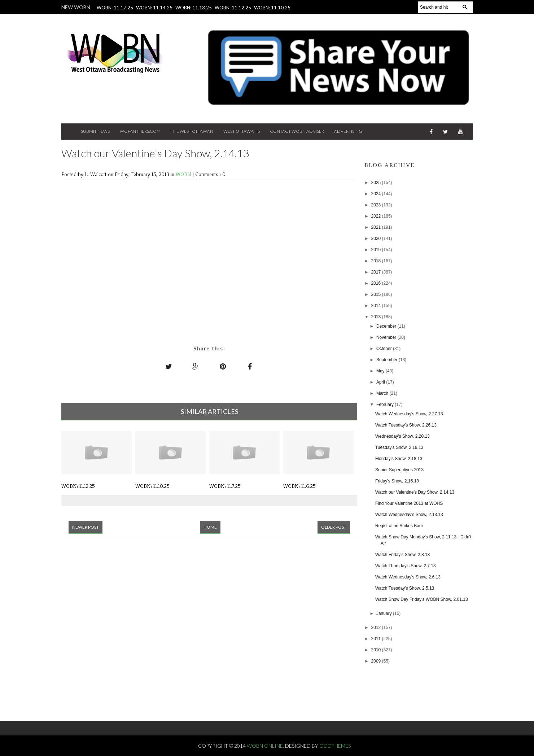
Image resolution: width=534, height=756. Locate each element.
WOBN (184, 174)
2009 (377, 661)
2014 (377, 306)
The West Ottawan (192, 131)
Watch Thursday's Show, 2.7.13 (406, 566)
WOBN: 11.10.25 (272, 8)
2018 (377, 261)
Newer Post (86, 527)
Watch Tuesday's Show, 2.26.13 (406, 425)
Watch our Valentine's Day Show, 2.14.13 (415, 492)
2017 (377, 272)
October (385, 349)
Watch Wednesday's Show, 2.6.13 (408, 577)
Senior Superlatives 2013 (399, 470)
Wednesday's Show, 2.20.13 (402, 436)
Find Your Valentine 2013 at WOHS (409, 503)
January (385, 613)
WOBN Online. (266, 746)
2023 (377, 205)
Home (210, 527)
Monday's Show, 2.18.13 (399, 459)
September (388, 360)
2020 (377, 239)
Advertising (348, 131)
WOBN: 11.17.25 (115, 8)
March (383, 393)
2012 (377, 628)
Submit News (95, 131)
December (387, 326)
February (386, 405)
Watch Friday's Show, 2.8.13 (402, 555)
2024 (377, 194)
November (387, 337)
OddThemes (335, 746)
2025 (377, 183)
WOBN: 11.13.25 (194, 8)
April (381, 382)
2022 (377, 216)
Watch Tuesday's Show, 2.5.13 (405, 588)
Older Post (334, 527)
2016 (377, 283)
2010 (377, 650)
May (381, 371)
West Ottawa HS (242, 131)
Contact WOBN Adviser (297, 131)
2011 (377, 639)
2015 (377, 294)
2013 (377, 317)
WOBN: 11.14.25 (154, 8)
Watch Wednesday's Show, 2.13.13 (409, 515)
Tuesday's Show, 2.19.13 (399, 447)
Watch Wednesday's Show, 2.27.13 (409, 414)
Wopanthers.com (140, 131)
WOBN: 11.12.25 (233, 8)
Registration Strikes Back (399, 526)
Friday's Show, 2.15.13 (397, 481)
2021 (377, 227)
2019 (377, 250)
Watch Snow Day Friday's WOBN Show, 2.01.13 (422, 599)
